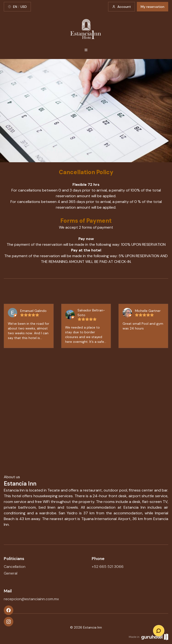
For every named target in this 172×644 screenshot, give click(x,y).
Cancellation (15, 567)
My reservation (153, 7)
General (11, 573)
